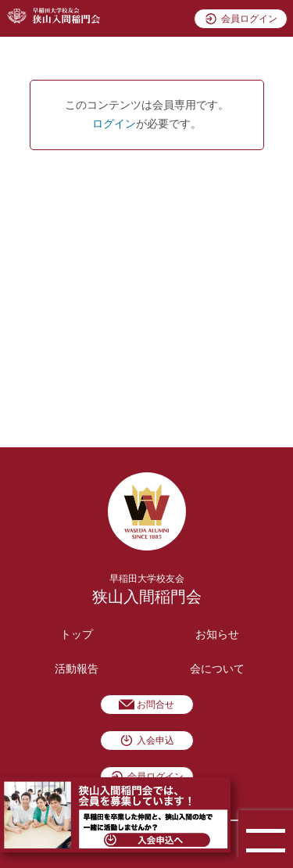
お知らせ (217, 635)
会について (217, 669)
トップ (77, 635)
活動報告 (77, 669)
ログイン (114, 124)
